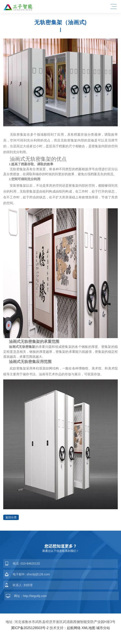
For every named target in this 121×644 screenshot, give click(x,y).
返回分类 (11, 517)
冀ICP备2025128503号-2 (30, 628)
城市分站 (103, 628)
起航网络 (74, 628)
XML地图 (88, 628)
